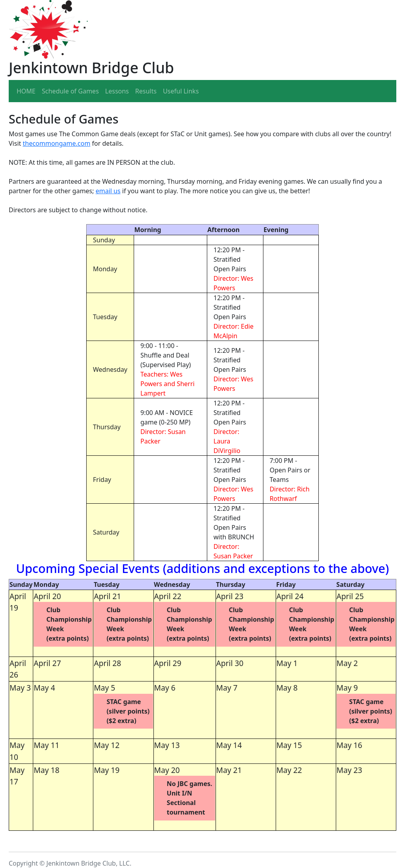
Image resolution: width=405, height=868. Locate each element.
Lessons (117, 91)
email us (108, 191)
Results (146, 91)
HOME (26, 91)
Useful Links (181, 91)
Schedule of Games (70, 91)
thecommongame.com (56, 143)
